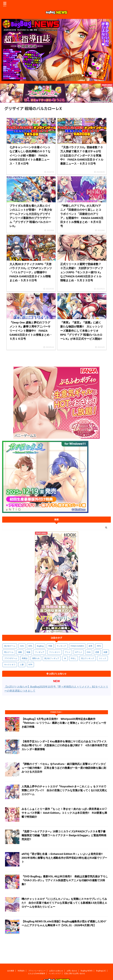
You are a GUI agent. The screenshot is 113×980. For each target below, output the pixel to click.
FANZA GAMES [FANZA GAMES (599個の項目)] (77, 646)
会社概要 (11, 958)
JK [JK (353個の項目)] (65, 658)
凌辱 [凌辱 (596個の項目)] (90, 646)
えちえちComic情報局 (37, 961)
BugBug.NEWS (87, 958)
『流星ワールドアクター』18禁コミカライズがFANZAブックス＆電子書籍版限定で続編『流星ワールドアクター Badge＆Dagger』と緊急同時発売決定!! (64, 835)
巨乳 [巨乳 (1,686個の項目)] (30, 646)
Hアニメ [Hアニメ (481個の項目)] (79, 652)
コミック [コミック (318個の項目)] (103, 658)
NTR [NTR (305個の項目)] (30, 665)
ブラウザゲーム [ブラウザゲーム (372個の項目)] (11, 658)
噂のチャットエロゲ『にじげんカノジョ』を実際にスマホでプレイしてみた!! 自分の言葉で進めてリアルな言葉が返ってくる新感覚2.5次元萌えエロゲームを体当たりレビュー (64, 903)
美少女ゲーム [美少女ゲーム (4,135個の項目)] (10, 646)
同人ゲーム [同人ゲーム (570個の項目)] (9, 652)
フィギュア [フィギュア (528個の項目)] (40, 652)
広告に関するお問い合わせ (75, 961)
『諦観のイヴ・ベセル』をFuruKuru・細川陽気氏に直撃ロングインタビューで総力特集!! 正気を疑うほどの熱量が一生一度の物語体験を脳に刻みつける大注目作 (64, 768)
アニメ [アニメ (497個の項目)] (68, 652)
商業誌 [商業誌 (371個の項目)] (25, 658)
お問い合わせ (72, 958)
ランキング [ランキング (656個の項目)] (61, 646)
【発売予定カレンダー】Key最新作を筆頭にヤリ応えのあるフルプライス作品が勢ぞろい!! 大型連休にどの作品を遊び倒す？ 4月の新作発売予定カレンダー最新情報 (65, 745)
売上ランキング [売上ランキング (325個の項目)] (88, 658)
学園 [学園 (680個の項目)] (50, 646)
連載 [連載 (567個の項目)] (20, 652)
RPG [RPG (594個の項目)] (99, 646)
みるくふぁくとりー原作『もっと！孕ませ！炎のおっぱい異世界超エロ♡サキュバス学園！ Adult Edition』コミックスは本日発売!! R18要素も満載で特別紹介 (64, 813)
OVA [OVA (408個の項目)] (89, 652)
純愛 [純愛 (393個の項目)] (106, 652)
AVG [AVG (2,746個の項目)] (22, 646)
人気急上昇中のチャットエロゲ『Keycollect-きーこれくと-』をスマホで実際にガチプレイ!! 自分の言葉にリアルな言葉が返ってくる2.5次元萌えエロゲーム (64, 790)
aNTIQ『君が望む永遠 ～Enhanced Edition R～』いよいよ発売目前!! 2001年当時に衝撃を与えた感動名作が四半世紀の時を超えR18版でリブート (64, 858)
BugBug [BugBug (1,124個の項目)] (40, 646)
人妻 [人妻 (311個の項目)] (22, 665)
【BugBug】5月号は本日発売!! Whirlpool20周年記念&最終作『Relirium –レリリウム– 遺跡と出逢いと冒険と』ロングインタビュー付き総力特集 (64, 723)
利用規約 (21, 958)
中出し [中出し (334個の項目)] (74, 658)
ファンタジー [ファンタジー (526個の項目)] (55, 652)
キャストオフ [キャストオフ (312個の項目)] (10, 665)
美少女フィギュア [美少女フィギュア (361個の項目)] (52, 658)
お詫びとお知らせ (56, 958)
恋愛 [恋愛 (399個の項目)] (97, 652)
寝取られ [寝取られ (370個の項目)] (36, 658)
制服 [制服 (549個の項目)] (28, 652)
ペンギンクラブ (55, 961)
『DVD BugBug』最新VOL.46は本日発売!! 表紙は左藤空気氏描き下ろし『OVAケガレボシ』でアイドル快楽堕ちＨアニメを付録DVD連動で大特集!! (65, 880)
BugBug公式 (101, 958)
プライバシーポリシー (37, 958)
